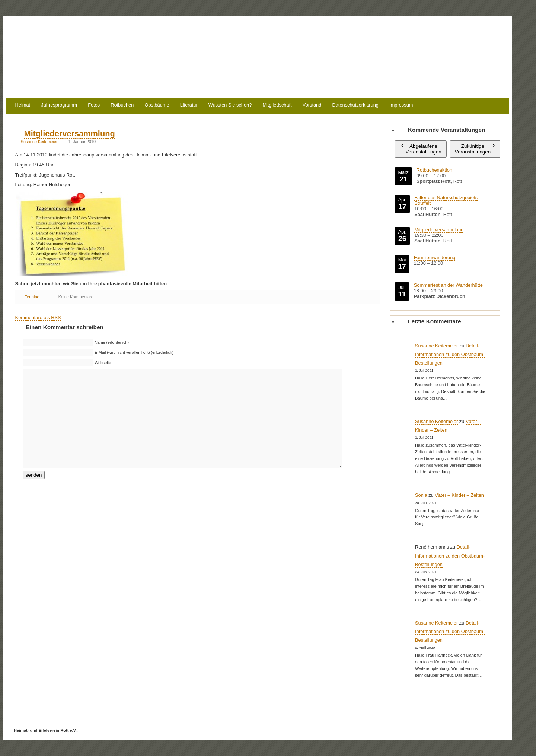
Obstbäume (157, 105)
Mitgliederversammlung (70, 134)
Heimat (23, 105)
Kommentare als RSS (38, 317)
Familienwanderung (435, 258)
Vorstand (312, 105)
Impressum (401, 105)
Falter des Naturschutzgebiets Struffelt (446, 200)
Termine (32, 297)
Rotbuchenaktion (434, 170)
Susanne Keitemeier (39, 142)
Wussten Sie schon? (230, 105)
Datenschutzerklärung (355, 105)
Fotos (94, 105)
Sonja (421, 495)
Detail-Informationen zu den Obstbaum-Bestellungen (450, 354)
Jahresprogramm (59, 105)
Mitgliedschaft (277, 105)
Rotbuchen (122, 105)
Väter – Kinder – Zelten (459, 495)
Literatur (189, 105)
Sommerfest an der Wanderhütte (448, 285)
